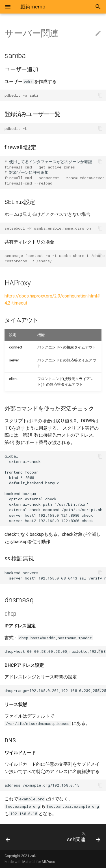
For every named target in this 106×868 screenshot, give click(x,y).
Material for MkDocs (39, 862)
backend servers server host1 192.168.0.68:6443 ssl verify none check (55, 575)
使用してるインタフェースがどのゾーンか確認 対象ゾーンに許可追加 (55, 172)
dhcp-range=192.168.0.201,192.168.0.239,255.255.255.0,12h (55, 691)
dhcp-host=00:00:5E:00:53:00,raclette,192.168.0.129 (55, 651)
